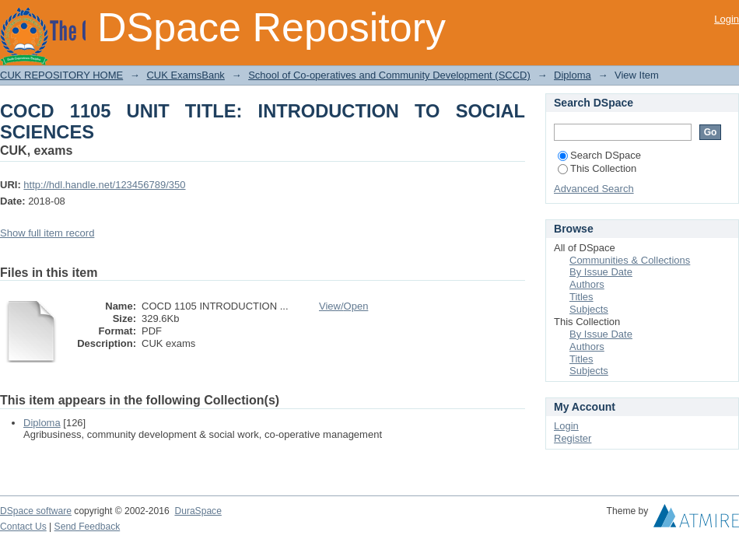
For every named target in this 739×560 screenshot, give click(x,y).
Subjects (589, 309)
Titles (581, 297)
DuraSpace (198, 511)
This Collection (597, 168)
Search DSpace (599, 155)
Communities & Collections (630, 260)
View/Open (343, 306)
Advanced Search (594, 189)
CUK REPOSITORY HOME (61, 75)
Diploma (573, 75)
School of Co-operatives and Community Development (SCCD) (389, 75)
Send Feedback (88, 527)
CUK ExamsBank (185, 75)
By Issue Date (601, 272)
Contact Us (23, 527)
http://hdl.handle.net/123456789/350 (104, 185)
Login (727, 19)
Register (573, 438)
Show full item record (47, 233)
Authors (587, 284)
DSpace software (36, 511)
